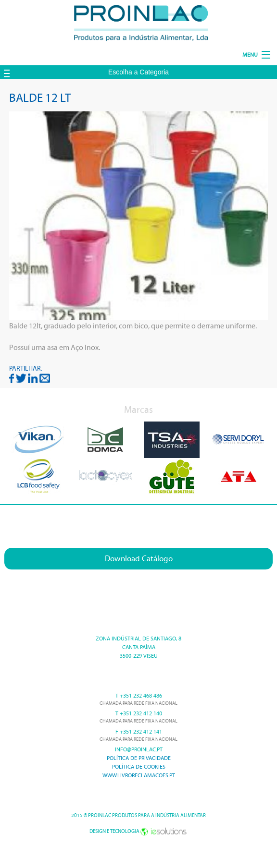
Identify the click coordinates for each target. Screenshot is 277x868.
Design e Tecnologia (138, 831)
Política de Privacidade (139, 758)
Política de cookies (139, 767)
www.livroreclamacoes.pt (139, 775)
